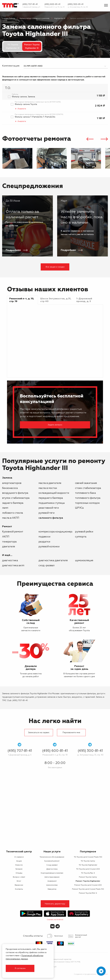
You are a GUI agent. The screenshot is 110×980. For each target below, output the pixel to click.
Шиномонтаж (52, 885)
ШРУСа (79, 508)
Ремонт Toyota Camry (88, 877)
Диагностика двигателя (53, 561)
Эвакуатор (52, 889)
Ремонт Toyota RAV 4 (88, 893)
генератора (9, 542)
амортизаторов (12, 483)
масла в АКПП (11, 518)
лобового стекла (13, 513)
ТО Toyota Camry (88, 861)
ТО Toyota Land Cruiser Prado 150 (88, 857)
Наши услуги (52, 852)
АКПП (6, 537)
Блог (19, 881)
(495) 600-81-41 (52, 4)
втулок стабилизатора (16, 498)
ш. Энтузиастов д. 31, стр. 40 (78, 7)
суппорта (81, 537)
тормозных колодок (87, 503)
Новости (19, 865)
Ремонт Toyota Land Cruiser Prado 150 (88, 889)
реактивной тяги (49, 508)
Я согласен (20, 968)
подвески (44, 537)
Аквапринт (52, 881)
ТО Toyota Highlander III (13, 46)
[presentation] (90, 139)
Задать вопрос (55, 425)
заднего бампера (13, 503)
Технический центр (19, 852)
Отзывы (19, 873)
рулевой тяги (46, 513)
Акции (19, 861)
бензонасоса (10, 488)
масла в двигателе (50, 483)
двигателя (9, 547)
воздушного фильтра (15, 493)
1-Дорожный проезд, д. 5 (31, 7)
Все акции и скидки (55, 267)
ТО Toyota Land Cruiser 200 (88, 869)
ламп (5, 508)
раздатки (44, 542)
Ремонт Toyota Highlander (88, 881)
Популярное (88, 852)
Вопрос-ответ (19, 877)
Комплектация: (11, 66)
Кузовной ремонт (13, 532)
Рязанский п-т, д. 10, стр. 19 (54, 7)
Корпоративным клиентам (52, 873)
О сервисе (19, 857)
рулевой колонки (49, 547)
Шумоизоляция (84, 561)
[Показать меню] (106, 5)
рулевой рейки (84, 532)
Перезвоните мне (71, 733)
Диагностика (10, 561)
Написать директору (55, 904)
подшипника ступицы (52, 503)
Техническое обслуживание (52, 857)
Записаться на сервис (39, 733)
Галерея (19, 869)
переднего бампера (51, 498)
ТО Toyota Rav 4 (88, 873)
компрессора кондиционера (56, 532)
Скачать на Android (55, 920)
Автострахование (52, 877)
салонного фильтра (51, 518)
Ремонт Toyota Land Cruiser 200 (88, 885)
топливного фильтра (88, 498)
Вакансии (19, 885)
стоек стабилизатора (88, 488)
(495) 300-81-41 (76, 4)
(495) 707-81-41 (30, 4)
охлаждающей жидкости (54, 493)
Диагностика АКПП (13, 566)
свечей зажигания (86, 483)
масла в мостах (48, 488)
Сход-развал (46, 566)
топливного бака (85, 493)
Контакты (19, 889)
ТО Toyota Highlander (88, 865)
